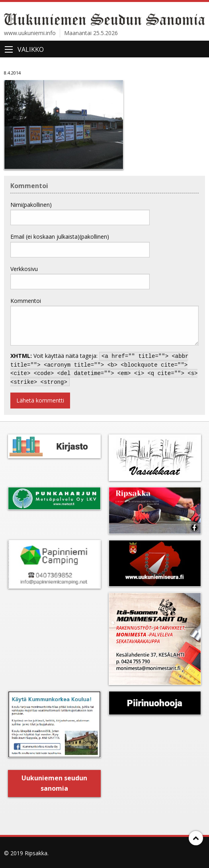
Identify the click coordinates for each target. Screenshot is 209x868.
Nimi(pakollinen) (31, 205)
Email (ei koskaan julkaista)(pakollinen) (60, 237)
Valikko (31, 49)
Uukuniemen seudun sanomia (54, 783)
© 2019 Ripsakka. (26, 853)
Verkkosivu (24, 269)
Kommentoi (26, 301)
